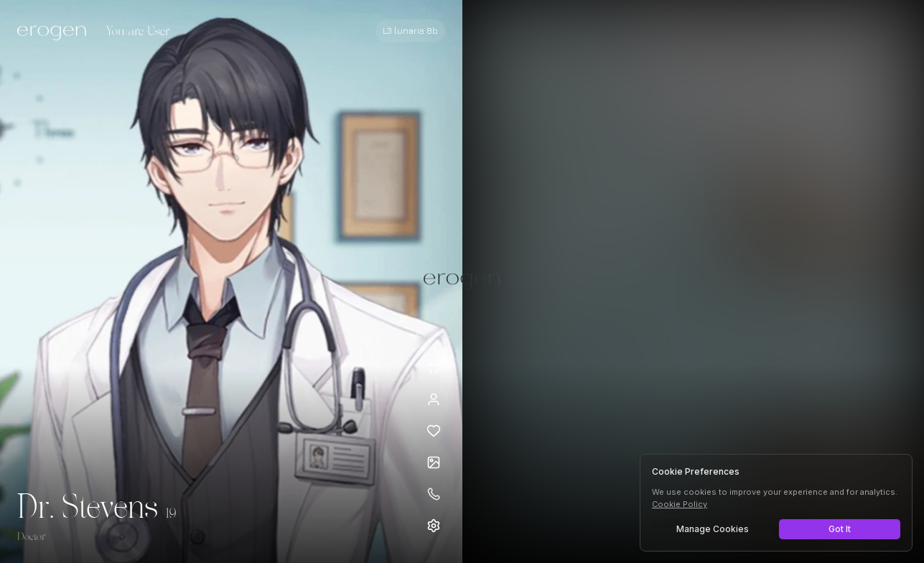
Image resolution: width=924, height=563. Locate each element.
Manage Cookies (713, 529)
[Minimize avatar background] (434, 368)
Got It (840, 529)
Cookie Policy (680, 504)
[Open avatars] (434, 462)
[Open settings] (434, 526)
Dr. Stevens (87, 508)
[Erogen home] (56, 32)
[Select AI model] (410, 31)
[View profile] (434, 399)
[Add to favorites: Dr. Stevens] (434, 431)
